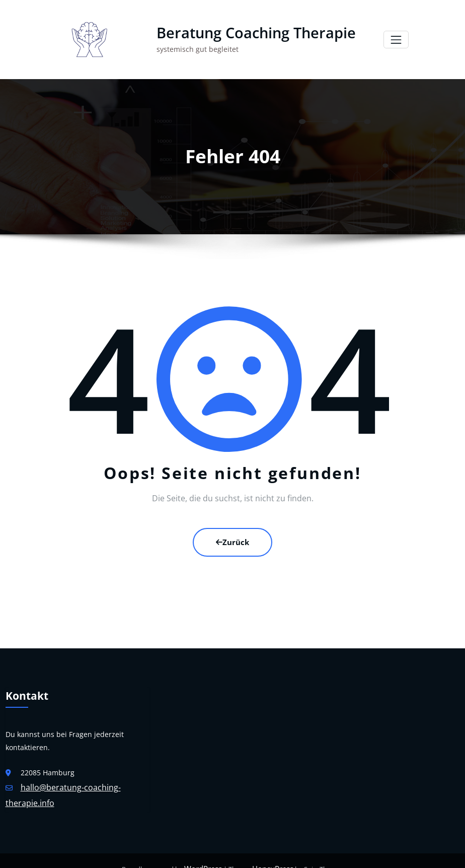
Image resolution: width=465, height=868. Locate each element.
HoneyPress (270, 852)
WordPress (206, 852)
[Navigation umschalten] (396, 35)
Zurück (232, 531)
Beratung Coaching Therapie (250, 28)
